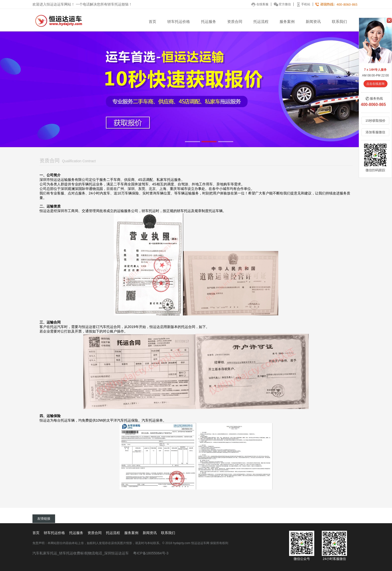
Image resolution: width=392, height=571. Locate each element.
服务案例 (287, 22)
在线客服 (260, 4)
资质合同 (235, 22)
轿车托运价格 (179, 22)
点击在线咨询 (375, 84)
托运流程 (261, 22)
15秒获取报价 (375, 121)
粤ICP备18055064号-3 (151, 553)
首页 (152, 22)
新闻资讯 (313, 22)
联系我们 (339, 22)
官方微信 (282, 4)
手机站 (303, 4)
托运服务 (209, 22)
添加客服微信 (375, 132)
